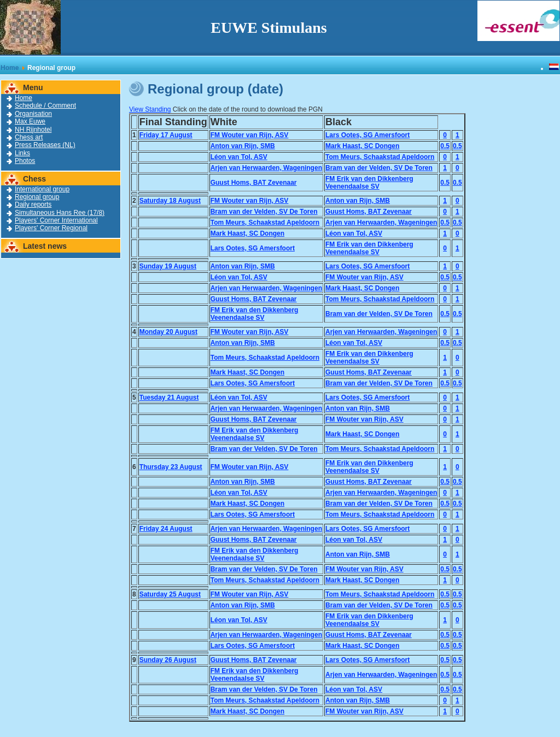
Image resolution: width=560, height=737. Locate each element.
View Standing (150, 109)
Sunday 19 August (168, 266)
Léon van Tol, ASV (239, 157)
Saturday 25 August (170, 594)
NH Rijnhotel (33, 130)
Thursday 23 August (171, 467)
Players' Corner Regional (51, 228)
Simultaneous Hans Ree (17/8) (60, 213)
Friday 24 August (166, 529)
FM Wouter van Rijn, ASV (250, 135)
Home (10, 68)
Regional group (37, 197)
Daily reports (33, 204)
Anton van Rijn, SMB (243, 146)
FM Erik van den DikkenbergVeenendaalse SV (369, 183)
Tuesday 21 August (169, 397)
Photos (25, 161)
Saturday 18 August (170, 201)
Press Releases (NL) (45, 145)
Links (22, 153)
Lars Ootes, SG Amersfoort (367, 135)
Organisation (33, 114)
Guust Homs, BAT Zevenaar (254, 183)
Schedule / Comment (45, 106)
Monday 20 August (168, 332)
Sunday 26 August (168, 660)
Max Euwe (30, 121)
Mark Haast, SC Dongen (362, 146)
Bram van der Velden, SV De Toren (379, 168)
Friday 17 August (166, 135)
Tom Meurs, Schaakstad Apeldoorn (380, 157)
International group (42, 189)
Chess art (29, 137)
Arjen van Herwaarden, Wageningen (266, 168)
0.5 (445, 146)
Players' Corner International (56, 220)
